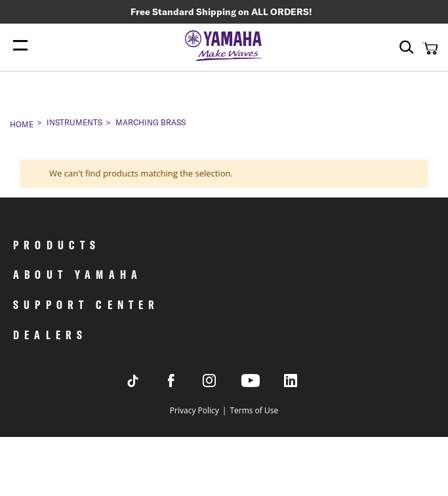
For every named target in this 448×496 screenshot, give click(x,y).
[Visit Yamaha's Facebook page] (184, 383)
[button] (428, 48)
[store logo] (224, 47)
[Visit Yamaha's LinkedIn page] (303, 383)
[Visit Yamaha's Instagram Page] (222, 383)
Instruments (74, 122)
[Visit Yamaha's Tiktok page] (146, 383)
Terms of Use (254, 410)
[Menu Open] (20, 46)
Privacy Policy (194, 410)
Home (22, 124)
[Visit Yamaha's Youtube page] (262, 386)
